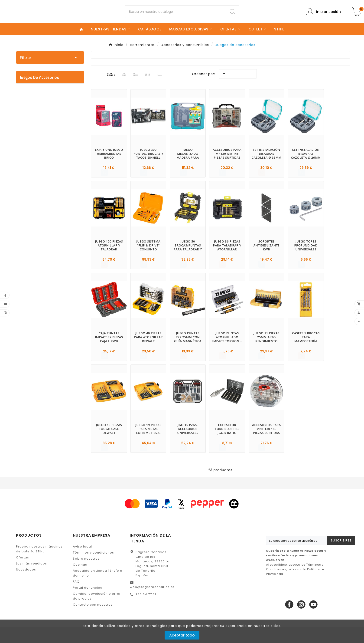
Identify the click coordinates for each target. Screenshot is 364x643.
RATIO (52, 119)
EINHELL (52, 103)
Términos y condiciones (93, 569)
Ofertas (23, 573)
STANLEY (52, 127)
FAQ (76, 598)
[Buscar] (176, 20)
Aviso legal (82, 563)
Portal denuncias (88, 604)
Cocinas (80, 581)
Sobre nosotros (86, 575)
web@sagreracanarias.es (152, 603)
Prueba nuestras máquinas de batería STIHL (39, 565)
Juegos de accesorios (39, 209)
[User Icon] (323, 20)
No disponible (52, 190)
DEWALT (52, 95)
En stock (52, 182)
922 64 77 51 (146, 610)
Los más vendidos (31, 579)
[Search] (232, 20)
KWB (52, 111)
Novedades (26, 586)
